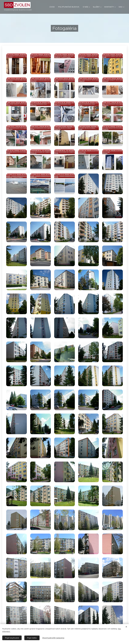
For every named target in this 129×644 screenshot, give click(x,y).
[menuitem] (53, 7)
